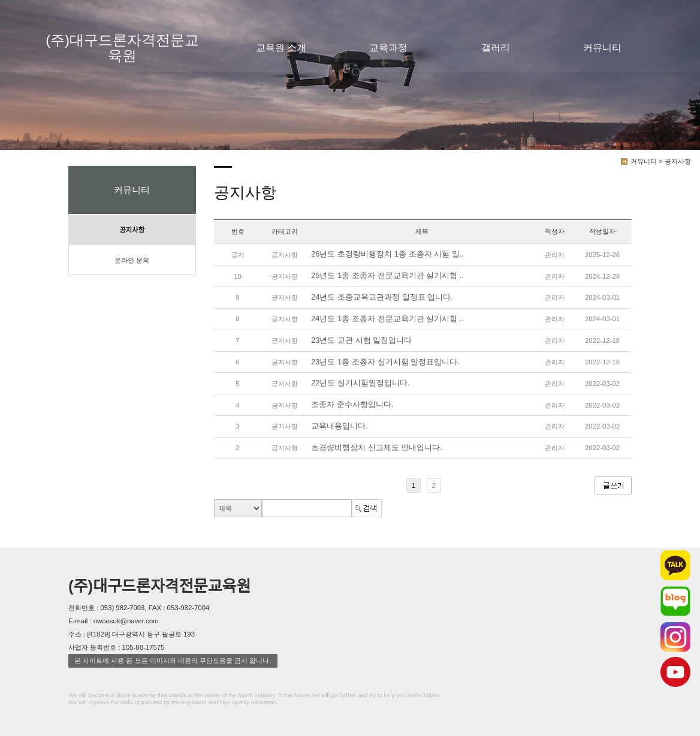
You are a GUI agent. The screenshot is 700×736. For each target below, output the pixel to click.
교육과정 (388, 48)
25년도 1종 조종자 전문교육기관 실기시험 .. (387, 275)
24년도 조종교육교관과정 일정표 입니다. (382, 297)
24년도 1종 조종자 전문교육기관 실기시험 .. (387, 319)
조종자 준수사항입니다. (352, 405)
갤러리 (496, 48)
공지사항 (132, 230)
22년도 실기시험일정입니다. (360, 383)
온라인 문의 (132, 260)
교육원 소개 (281, 48)
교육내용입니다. (340, 426)
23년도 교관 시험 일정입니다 (361, 340)
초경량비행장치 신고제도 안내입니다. (377, 447)
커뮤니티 (602, 48)
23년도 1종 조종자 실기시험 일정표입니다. (385, 362)
